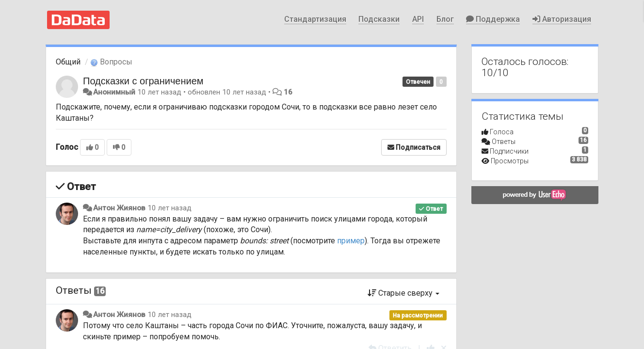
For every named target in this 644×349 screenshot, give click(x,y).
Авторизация (562, 19)
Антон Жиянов (119, 208)
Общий (68, 62)
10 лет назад (169, 208)
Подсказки (379, 19)
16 (288, 92)
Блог (445, 19)
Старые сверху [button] (403, 293)
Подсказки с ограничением (143, 81)
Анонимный (114, 92)
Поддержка (493, 19)
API (418, 19)
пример (351, 241)
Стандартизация (315, 19)
